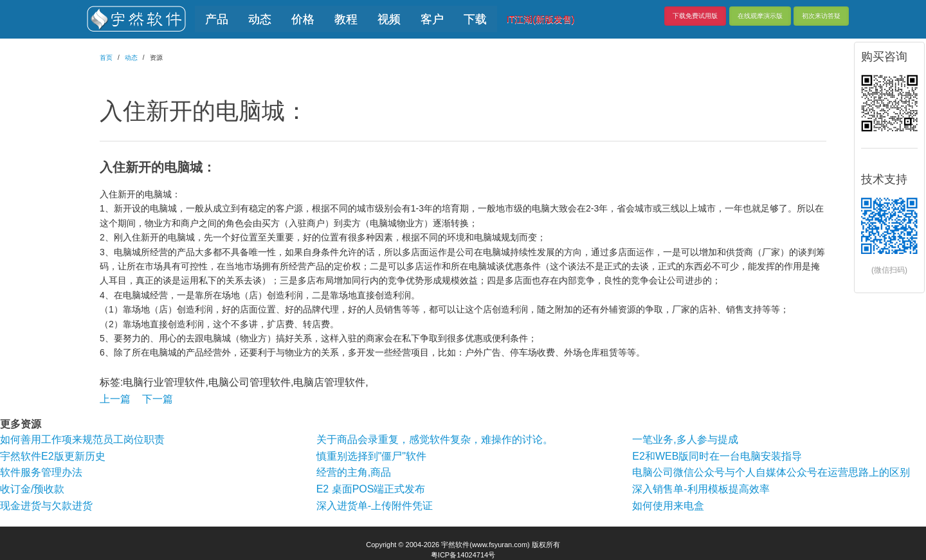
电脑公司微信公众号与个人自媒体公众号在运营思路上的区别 (771, 472)
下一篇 (158, 399)
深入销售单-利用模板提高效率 (701, 489)
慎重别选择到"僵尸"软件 (371, 456)
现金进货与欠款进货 (46, 506)
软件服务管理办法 (41, 472)
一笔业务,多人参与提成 (685, 439)
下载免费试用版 (695, 16)
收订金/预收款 (32, 489)
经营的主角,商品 (354, 472)
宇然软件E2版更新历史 (53, 456)
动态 (131, 58)
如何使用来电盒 (668, 506)
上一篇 (115, 399)
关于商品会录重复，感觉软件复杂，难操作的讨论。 (435, 439)
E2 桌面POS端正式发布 (371, 489)
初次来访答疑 (821, 16)
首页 (106, 58)
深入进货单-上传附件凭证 (375, 506)
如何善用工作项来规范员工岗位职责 (82, 439)
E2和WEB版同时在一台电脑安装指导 (717, 456)
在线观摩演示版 (760, 16)
